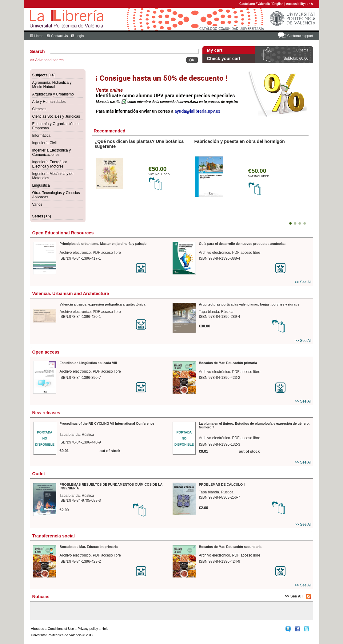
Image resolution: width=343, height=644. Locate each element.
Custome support (300, 36)
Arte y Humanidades (49, 102)
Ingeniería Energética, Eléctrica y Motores (50, 164)
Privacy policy (88, 629)
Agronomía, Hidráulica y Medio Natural (52, 85)
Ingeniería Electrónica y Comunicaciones (52, 152)
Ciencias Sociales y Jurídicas (56, 116)
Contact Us (59, 36)
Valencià (264, 4)
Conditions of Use (61, 629)
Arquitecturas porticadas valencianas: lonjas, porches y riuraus (249, 304)
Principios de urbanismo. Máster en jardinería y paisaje (103, 244)
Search (38, 51)
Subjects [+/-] (44, 75)
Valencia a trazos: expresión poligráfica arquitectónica (103, 304)
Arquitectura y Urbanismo (53, 94)
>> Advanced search (47, 60)
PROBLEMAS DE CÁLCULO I (222, 484)
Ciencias (39, 109)
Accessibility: (296, 4)
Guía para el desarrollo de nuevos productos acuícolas (242, 244)
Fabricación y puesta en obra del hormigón (240, 141)
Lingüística (41, 185)
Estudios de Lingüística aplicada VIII (88, 363)
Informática (41, 136)
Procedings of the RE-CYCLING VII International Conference (107, 423)
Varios (37, 205)
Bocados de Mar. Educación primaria (228, 363)
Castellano (247, 4)
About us (38, 629)
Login (80, 36)
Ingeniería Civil (44, 143)
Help (105, 629)
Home (39, 36)
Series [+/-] (42, 216)
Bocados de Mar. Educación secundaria (230, 547)
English (278, 4)
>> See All (303, 282)
